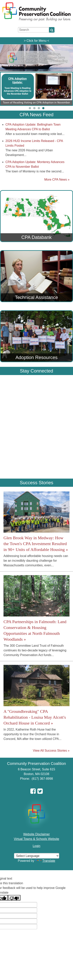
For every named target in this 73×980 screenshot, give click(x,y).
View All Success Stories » (51, 751)
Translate (45, 861)
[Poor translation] (14, 898)
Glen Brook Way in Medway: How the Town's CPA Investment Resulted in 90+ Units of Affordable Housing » (36, 544)
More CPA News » (57, 180)
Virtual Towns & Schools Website (36, 839)
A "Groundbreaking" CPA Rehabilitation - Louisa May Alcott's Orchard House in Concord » (35, 717)
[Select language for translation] (37, 856)
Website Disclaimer (36, 834)
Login (36, 846)
